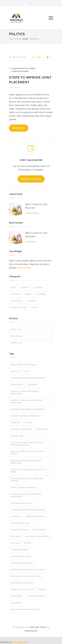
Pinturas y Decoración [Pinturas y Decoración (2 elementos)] (37, 536)
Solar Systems (19, 308)
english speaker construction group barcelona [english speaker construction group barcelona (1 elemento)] (27, 444)
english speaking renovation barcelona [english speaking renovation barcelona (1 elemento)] (26, 462)
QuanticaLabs (31, 631)
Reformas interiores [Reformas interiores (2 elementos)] (22, 583)
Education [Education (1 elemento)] (42, 429)
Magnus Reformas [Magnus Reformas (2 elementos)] (35, 517)
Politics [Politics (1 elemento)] (15, 543)
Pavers (28, 294)
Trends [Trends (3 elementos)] (42, 590)
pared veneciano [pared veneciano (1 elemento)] (19, 530)
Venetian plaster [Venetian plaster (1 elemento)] (36, 596)
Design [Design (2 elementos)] (28, 423)
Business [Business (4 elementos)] (32, 385)
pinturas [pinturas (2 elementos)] (16, 536)
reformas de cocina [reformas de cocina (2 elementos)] (21, 556)
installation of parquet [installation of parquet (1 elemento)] (23, 488)
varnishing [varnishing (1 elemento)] (17, 596)
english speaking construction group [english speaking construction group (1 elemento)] (27, 453)
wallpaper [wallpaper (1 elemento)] (16, 603)
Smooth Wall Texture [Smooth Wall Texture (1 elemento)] (22, 590)
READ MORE (19, 128)
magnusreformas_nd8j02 (24, 68)
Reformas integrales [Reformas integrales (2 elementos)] (22, 563)
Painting (15, 294)
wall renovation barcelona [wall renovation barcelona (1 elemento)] (25, 610)
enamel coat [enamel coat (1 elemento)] (17, 436)
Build (15, 71)
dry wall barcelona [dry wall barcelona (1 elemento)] (21, 429)
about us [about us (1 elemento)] (16, 371)
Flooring (38, 288)
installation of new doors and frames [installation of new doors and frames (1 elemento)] (27, 480)
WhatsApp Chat (20, 642)
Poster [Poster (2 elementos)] (28, 543)
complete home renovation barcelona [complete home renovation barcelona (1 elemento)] (25, 393)
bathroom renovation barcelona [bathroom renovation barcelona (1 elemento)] (28, 378)
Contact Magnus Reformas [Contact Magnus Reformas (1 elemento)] (25, 416)
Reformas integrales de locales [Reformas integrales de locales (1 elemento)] (28, 570)
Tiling (34, 308)
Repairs (31, 301)
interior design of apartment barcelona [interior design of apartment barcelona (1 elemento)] (26, 495)
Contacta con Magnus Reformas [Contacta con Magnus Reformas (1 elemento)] (27, 409)
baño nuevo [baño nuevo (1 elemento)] (17, 385)
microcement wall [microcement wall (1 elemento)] (21, 523)
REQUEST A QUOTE (31, 179)
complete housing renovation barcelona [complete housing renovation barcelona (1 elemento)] (26, 402)
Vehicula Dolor (24, 268)
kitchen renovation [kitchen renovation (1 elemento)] (21, 503)
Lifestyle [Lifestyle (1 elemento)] (16, 517)
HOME (25, 39)
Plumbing (41, 294)
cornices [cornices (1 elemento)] (15, 423)
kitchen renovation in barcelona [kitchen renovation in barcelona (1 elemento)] (28, 510)
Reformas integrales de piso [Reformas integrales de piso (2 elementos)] (26, 576)
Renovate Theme (38, 627)
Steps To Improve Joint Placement (36, 206)
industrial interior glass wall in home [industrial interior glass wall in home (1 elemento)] (29, 471)
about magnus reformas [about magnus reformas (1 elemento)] (24, 365)
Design (25, 288)
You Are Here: (15, 39)
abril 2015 (31, 330)
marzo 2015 (31, 336)
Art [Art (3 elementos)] (27, 371)
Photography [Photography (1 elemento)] (40, 530)
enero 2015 (31, 343)
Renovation (24, 71)
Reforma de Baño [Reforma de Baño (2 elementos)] (20, 550)
